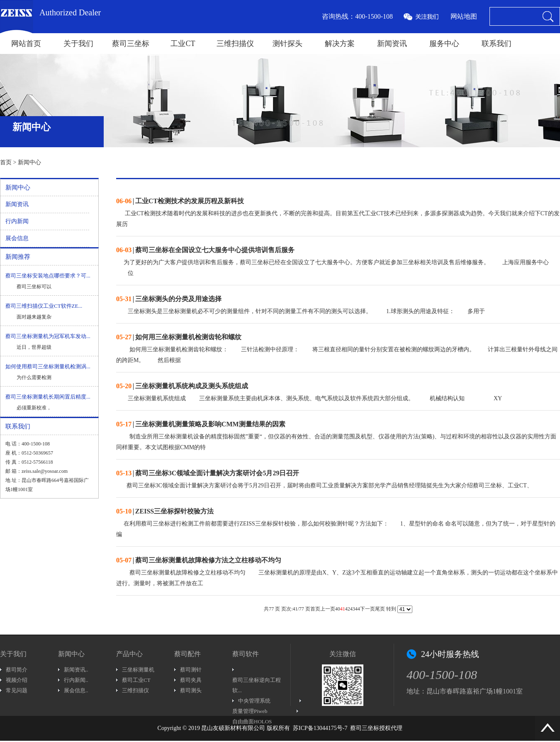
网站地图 (464, 16)
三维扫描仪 (235, 44)
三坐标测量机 (138, 670)
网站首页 (26, 44)
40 (338, 609)
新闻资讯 (392, 44)
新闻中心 (29, 162)
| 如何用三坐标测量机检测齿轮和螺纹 (179, 337)
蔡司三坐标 (131, 44)
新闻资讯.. (76, 670)
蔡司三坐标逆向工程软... (257, 685)
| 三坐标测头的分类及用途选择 (169, 299)
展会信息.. (76, 690)
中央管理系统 (254, 701)
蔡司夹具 (191, 680)
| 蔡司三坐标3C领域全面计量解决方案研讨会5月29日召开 (208, 473)
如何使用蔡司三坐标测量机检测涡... (48, 366)
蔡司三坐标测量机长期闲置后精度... (48, 397)
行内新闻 (17, 221)
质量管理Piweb (250, 711)
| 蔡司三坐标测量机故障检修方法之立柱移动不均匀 (199, 560)
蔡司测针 (191, 670)
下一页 (368, 609)
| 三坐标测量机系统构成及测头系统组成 (182, 386)
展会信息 (17, 238)
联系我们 (497, 44)
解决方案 (340, 44)
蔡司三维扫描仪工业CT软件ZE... (44, 306)
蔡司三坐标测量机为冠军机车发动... (48, 336)
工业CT (183, 44)
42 (348, 609)
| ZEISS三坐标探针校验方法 (165, 511)
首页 (6, 162)
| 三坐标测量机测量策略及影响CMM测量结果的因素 (201, 424)
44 (358, 609)
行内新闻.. (76, 680)
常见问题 (17, 690)
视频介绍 (17, 680)
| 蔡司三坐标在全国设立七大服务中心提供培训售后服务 (205, 250)
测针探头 (287, 44)
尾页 (380, 609)
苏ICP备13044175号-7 (320, 728)
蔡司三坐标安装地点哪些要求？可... (48, 276)
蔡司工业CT (136, 680)
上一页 (328, 609)
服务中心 (444, 44)
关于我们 (78, 44)
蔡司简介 (17, 670)
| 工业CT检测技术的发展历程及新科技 (180, 201)
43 (353, 609)
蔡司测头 (191, 690)
